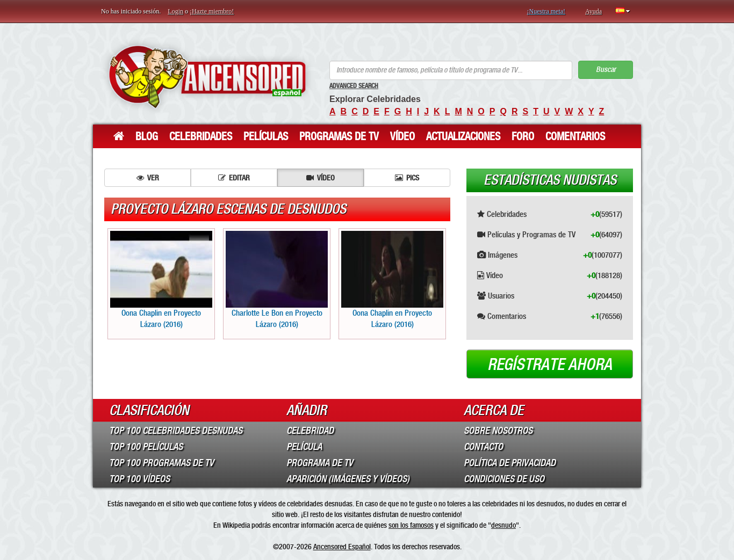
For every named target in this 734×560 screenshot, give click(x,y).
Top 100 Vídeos (139, 479)
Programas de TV (339, 136)
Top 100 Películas (146, 447)
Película (304, 447)
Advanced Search (354, 86)
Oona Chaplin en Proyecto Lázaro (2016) (161, 280)
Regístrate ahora (550, 365)
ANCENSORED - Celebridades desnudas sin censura (207, 77)
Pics (407, 178)
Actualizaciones (463, 136)
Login (175, 11)
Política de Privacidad (510, 463)
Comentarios (575, 136)
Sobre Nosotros (498, 431)
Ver (148, 178)
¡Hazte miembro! (212, 11)
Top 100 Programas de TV (161, 463)
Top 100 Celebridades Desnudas (176, 431)
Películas (266, 136)
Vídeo (402, 136)
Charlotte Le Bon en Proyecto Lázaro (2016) (277, 280)
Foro (523, 136)
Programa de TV (320, 463)
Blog (147, 136)
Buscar (606, 70)
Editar (234, 178)
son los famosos (411, 525)
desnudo (503, 525)
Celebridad (310, 431)
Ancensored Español (342, 547)
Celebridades (201, 136)
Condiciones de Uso (504, 479)
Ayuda (593, 11)
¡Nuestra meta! (546, 11)
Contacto (483, 447)
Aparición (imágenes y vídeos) (348, 479)
